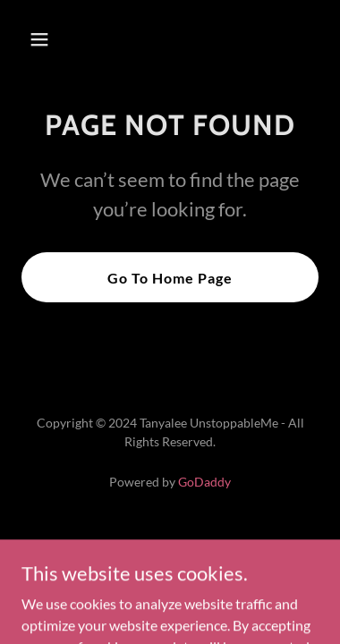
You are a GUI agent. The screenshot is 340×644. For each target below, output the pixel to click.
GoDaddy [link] (204, 482)
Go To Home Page (170, 278)
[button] (44, 39)
